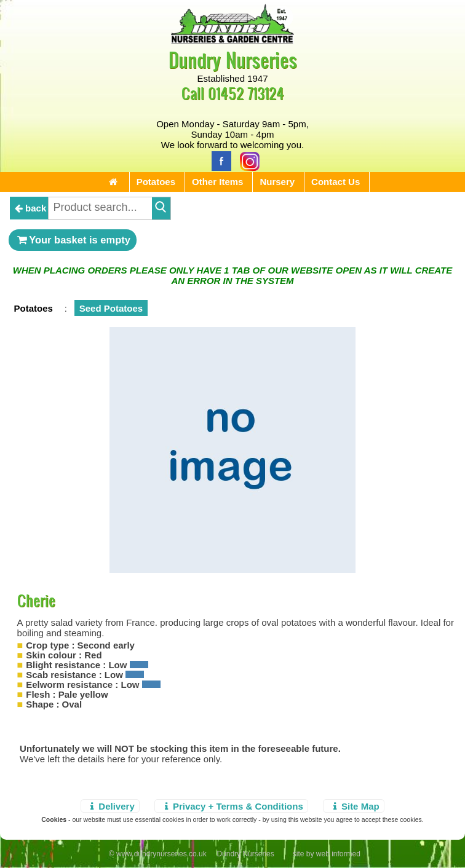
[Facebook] (218, 160)
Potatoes (156, 182)
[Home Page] (232, 40)
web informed (338, 854)
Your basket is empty (73, 240)
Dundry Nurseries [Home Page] (233, 59)
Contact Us (336, 182)
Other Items (217, 182)
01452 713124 (246, 93)
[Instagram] (247, 160)
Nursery (277, 182)
